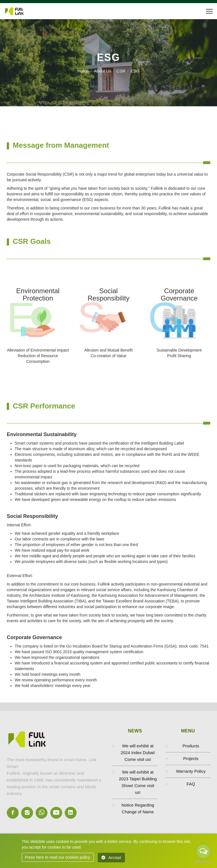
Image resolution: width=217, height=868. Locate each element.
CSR (121, 71)
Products (191, 746)
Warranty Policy (191, 771)
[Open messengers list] (203, 851)
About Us (103, 71)
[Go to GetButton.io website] (203, 862)
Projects (191, 758)
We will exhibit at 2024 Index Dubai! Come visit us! (138, 753)
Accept (111, 858)
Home (83, 71)
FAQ (191, 784)
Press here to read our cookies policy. (58, 857)
